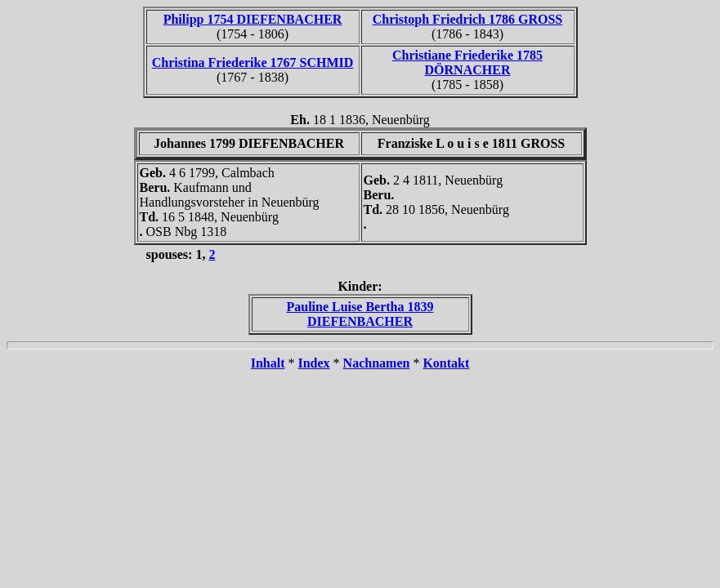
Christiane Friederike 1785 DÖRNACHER (467, 62)
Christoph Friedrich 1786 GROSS (467, 19)
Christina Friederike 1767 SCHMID (253, 62)
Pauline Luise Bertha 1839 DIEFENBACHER (360, 314)
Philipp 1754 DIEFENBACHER (253, 19)
